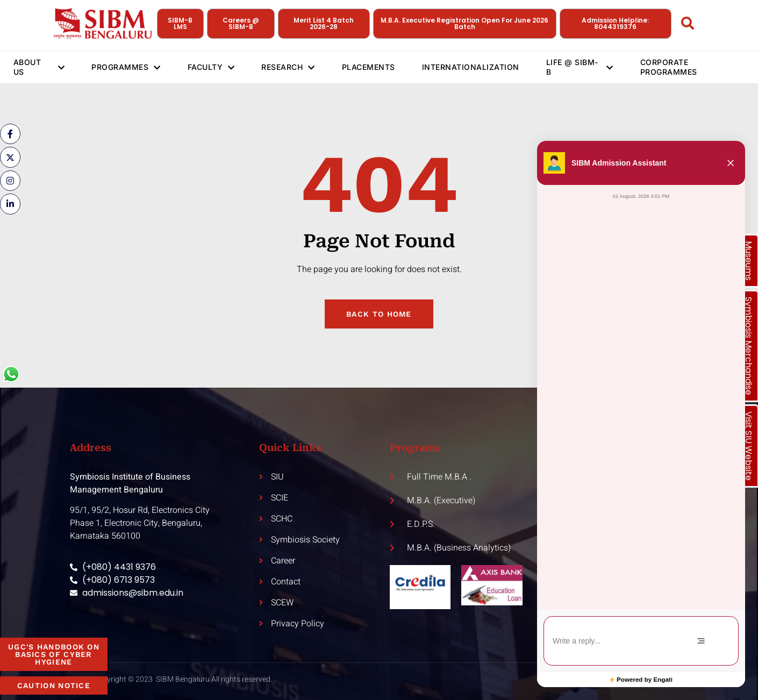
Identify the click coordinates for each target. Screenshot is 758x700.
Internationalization (471, 67)
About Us (39, 67)
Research (289, 67)
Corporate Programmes (669, 67)
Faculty (211, 67)
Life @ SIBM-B (580, 67)
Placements (369, 67)
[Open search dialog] (688, 25)
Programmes (126, 67)
